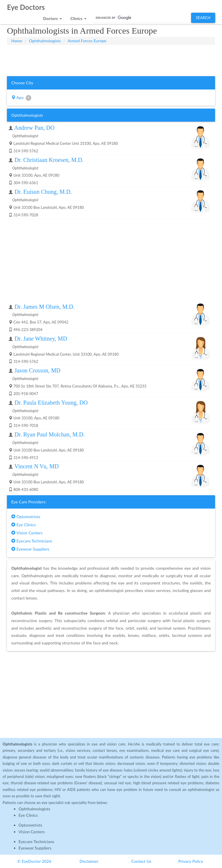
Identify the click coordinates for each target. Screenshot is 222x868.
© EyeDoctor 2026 (34, 861)
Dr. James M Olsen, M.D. (45, 307)
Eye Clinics (24, 525)
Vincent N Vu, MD (37, 466)
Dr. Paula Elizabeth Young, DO (51, 403)
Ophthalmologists (45, 41)
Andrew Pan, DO (34, 128)
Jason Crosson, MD (37, 370)
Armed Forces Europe (87, 41)
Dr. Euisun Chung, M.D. (43, 192)
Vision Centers (27, 533)
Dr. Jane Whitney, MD (41, 339)
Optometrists (26, 517)
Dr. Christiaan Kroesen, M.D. (49, 160)
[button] (52, 17)
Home (17, 41)
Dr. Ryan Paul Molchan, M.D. (50, 434)
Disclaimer (89, 861)
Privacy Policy (191, 861)
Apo (21, 98)
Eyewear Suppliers (30, 549)
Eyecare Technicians (32, 541)
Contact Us (141, 861)
